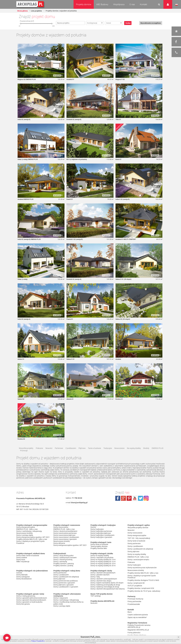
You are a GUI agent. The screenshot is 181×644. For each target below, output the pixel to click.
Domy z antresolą (60, 567)
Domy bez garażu (23, 609)
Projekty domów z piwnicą (64, 569)
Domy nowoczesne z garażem (65, 545)
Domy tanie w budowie (99, 550)
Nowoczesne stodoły (25, 539)
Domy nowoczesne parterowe (65, 539)
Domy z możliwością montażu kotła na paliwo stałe (68, 608)
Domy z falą (95, 582)
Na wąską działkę (134, 454)
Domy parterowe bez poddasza (66, 586)
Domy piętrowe (59, 584)
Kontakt (143, 4)
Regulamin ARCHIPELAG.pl (138, 614)
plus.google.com (123, 504)
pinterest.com (129, 504)
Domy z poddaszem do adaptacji (66, 582)
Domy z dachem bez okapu (101, 586)
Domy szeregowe (23, 582)
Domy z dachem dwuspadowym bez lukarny (108, 594)
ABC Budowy (102, 4)
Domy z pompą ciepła (25, 541)
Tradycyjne (108, 454)
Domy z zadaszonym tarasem (65, 563)
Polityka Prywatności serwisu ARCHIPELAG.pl (139, 611)
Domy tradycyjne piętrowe (101, 539)
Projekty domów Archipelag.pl (30, 4)
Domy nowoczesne (61, 533)
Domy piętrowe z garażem (64, 590)
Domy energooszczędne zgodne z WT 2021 (33, 543)
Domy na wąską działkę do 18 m (103, 569)
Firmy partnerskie (134, 590)
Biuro (130, 599)
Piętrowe (82, 454)
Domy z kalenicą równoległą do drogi (105, 592)
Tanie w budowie (94, 454)
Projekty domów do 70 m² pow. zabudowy (144, 581)
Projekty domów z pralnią (63, 571)
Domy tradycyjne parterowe (101, 537)
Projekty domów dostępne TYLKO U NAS (143, 573)
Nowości (49, 454)
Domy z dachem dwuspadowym (103, 578)
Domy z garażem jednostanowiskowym (32, 603)
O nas (132, 4)
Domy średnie (22, 563)
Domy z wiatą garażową (26, 601)
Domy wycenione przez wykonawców (142, 563)
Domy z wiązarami (61, 603)
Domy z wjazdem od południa (102, 563)
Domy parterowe (60, 578)
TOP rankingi (96, 601)
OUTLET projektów (135, 577)
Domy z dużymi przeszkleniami (65, 537)
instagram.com (146, 504)
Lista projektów (39, 11)
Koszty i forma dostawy (137, 618)
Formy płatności (134, 616)
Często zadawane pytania (138, 601)
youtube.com (135, 504)
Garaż (109, 23)
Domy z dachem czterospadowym (104, 584)
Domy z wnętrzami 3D (136, 575)
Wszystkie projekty (26, 454)
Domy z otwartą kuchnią (63, 565)
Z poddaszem (71, 454)
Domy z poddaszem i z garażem (66, 592)
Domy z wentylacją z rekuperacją (29, 537)
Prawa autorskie (134, 624)
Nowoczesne (119, 454)
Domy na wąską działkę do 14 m (103, 565)
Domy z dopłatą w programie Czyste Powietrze (30, 548)
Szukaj (129, 23)
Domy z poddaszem (61, 580)
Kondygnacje (92, 23)
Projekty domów (84, 4)
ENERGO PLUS (157, 454)
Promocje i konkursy (135, 588)
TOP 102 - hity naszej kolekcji (139, 541)
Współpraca (119, 4)
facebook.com (118, 504)
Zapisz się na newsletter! (137, 603)
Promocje (24, 456)
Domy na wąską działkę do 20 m (103, 571)
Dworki (93, 533)
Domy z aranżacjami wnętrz (138, 557)
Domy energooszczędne (26, 533)
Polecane (39, 454)
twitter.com (140, 504)
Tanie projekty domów (99, 552)
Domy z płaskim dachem (100, 580)
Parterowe (59, 454)
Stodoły (146, 454)
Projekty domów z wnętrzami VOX (141, 579)
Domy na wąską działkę (100, 561)
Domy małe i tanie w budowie (28, 561)
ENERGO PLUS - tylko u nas (27, 535)
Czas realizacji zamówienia (138, 622)
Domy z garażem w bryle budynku (29, 607)
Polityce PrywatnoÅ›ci (38, 641)
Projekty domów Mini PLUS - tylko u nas (32, 545)
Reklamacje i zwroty (135, 620)
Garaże (19, 578)
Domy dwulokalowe (24, 584)
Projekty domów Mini (99, 554)
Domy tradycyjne (97, 535)
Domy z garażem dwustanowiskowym (31, 605)
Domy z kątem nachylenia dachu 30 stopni (107, 588)
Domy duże (21, 565)
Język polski (177, 5)
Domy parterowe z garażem (64, 588)
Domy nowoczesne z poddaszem (66, 543)
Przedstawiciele (134, 592)
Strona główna (24, 11)
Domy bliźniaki (22, 580)
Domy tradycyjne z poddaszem (102, 541)
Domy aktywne (59, 549)
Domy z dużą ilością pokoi (63, 561)
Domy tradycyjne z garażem (101, 543)
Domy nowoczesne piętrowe (64, 541)
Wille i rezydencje (23, 567)
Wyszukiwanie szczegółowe (149, 23)
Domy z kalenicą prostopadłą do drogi (105, 590)
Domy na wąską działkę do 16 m (103, 567)
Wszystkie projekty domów (138, 533)
